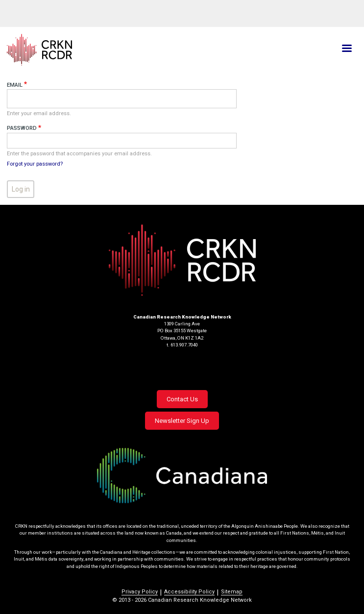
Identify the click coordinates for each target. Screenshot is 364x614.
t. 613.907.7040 (182, 345)
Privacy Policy (140, 592)
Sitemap (232, 592)
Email (15, 85)
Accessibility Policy (189, 592)
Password (22, 128)
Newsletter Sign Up (182, 421)
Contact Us (182, 399)
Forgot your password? (35, 164)
